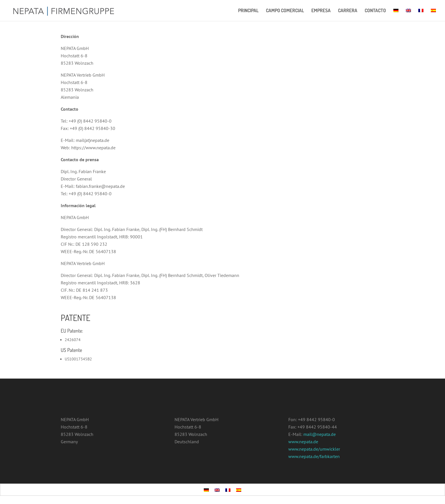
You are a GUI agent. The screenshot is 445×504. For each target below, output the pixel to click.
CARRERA (348, 11)
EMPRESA (321, 11)
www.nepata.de (303, 442)
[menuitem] (396, 15)
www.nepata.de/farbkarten (314, 456)
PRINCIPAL (248, 11)
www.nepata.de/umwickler (314, 449)
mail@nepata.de (320, 434)
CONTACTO (375, 11)
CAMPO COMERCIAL (285, 11)
